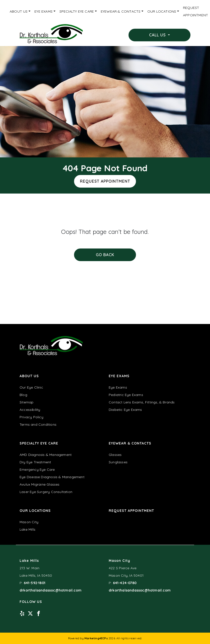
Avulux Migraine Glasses (40, 484)
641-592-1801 (35, 583)
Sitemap (26, 402)
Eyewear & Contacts (121, 11)
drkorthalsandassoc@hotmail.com (51, 590)
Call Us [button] (158, 35)
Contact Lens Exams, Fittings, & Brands (142, 402)
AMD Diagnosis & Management (46, 455)
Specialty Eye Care (77, 11)
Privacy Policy (31, 417)
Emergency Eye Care (37, 470)
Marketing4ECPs (96, 638)
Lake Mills (27, 529)
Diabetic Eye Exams (125, 410)
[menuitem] (20, 11)
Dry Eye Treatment (35, 462)
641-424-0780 (125, 583)
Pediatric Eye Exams (126, 395)
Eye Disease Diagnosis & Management (52, 477)
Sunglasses (118, 462)
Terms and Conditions (38, 424)
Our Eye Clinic (31, 387)
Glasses (115, 455)
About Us (19, 11)
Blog (23, 395)
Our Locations (162, 11)
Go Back (105, 255)
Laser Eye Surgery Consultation (46, 492)
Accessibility (30, 410)
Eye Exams (43, 11)
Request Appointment (105, 181)
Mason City (29, 522)
